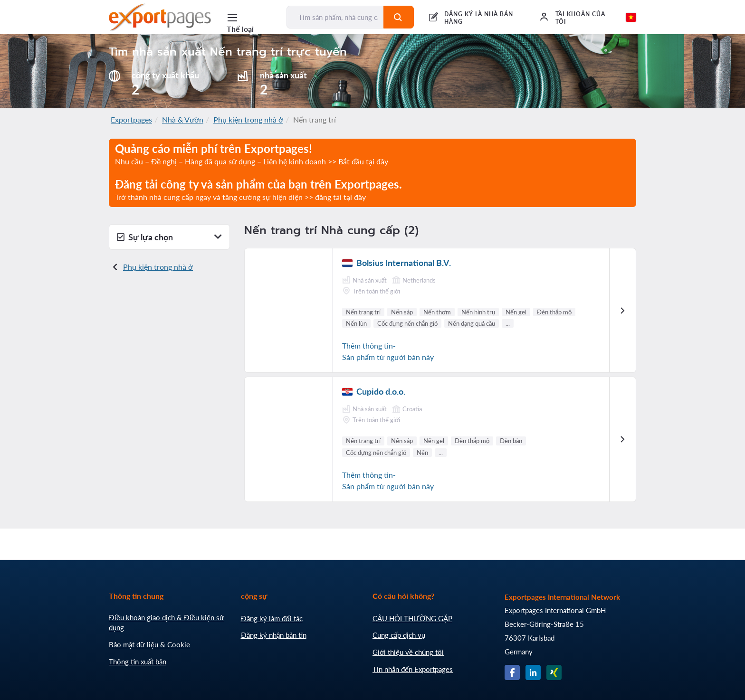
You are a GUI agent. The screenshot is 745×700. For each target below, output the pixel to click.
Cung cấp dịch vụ (399, 635)
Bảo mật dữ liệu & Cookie (149, 644)
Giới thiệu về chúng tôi (408, 652)
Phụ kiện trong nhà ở (248, 119)
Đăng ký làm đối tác (272, 618)
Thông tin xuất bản (138, 662)
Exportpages (131, 119)
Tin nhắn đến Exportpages (413, 669)
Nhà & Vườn (183, 119)
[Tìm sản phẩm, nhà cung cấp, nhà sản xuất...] (335, 17)
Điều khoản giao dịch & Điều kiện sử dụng (167, 623)
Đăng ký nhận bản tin (274, 635)
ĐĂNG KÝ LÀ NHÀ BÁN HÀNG (479, 18)
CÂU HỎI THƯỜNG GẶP (412, 618)
